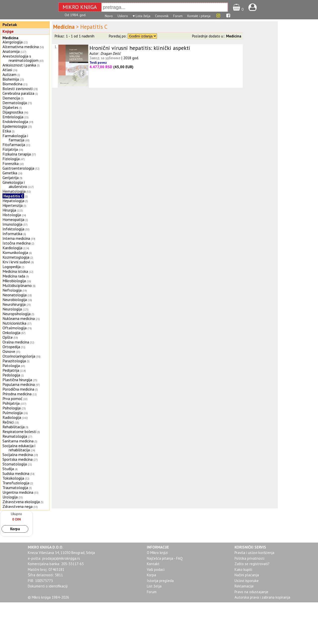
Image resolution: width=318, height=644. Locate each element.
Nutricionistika (14, 323)
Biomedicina (12, 84)
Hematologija (14, 191)
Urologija (10, 497)
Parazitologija (14, 361)
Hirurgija (9, 210)
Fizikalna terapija (17, 154)
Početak (10, 25)
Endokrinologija (15, 122)
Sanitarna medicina (18, 441)
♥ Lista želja (141, 16)
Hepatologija (13, 201)
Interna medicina (16, 238)
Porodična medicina (18, 389)
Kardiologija (12, 248)
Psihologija (12, 408)
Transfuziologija (16, 483)
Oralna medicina (16, 342)
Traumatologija (15, 488)
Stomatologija (15, 464)
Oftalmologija (15, 328)
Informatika (12, 234)
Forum (178, 16)
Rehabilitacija (14, 427)
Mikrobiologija (14, 281)
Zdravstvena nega (18, 506)
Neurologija (12, 309)
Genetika (10, 173)
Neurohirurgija (14, 304)
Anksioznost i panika (19, 65)
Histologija (12, 215)
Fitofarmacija (14, 145)
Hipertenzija (13, 205)
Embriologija (13, 117)
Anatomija (11, 51)
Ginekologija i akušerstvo (15, 184)
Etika (7, 131)
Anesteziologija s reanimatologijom (20, 58)
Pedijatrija (11, 370)
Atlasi (7, 70)
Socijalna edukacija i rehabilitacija (19, 448)
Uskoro (123, 16)
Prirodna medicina (17, 394)
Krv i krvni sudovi (16, 262)
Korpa (15, 529)
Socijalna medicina (18, 455)
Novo (109, 16)
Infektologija (13, 229)
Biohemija (11, 79)
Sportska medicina (18, 459)
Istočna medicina (17, 243)
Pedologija (11, 375)
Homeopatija (13, 219)
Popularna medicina (19, 384)
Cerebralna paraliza (18, 93)
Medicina (10, 38)
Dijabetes (10, 107)
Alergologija (13, 42)
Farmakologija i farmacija (15, 138)
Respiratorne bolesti (19, 431)
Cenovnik (162, 16)
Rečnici (8, 422)
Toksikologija (13, 478)
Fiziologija (11, 159)
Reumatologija (15, 436)
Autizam (9, 74)
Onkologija (11, 333)
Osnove (9, 351)
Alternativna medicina (21, 47)
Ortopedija (11, 347)
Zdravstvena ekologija (21, 502)
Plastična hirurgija (17, 380)
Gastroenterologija (18, 168)
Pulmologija (13, 413)
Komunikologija (15, 252)
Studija (8, 469)
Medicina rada (14, 276)
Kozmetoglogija (16, 257)
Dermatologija (15, 103)
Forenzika (11, 163)
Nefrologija (12, 290)
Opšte (8, 337)
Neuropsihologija (17, 314)
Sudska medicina (16, 473)
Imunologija (12, 224)
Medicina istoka (15, 271)
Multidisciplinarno (17, 285)
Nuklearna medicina (19, 318)
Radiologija (12, 417)
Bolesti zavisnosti (18, 89)
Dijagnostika (13, 112)
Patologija (11, 366)
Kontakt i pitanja (199, 16)
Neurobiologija (15, 300)
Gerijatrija (11, 178)
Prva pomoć (12, 399)
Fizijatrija (10, 149)
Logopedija (12, 267)
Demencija (11, 98)
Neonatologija (15, 295)
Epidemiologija (15, 126)
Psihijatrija (11, 403)
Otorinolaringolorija (19, 356)
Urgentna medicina (18, 492)
